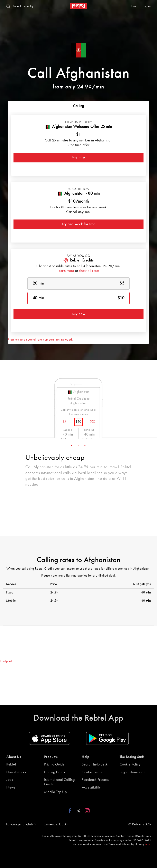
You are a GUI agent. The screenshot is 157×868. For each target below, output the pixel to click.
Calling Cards (55, 772)
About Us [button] (14, 757)
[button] (20, 824)
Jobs (10, 780)
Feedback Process (95, 780)
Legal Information (132, 772)
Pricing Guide (54, 764)
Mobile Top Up (56, 792)
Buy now (78, 157)
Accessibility (91, 787)
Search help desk (95, 764)
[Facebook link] (71, 811)
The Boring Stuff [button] (132, 757)
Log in (147, 6)
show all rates (89, 271)
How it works (16, 772)
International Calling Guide (59, 782)
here (147, 845)
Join (133, 6)
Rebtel (11, 764)
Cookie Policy (130, 764)
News (11, 787)
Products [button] (51, 757)
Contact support (94, 772)
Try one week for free (78, 224)
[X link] (78, 811)
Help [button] (86, 757)
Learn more (66, 271)
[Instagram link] (86, 811)
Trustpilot (6, 661)
